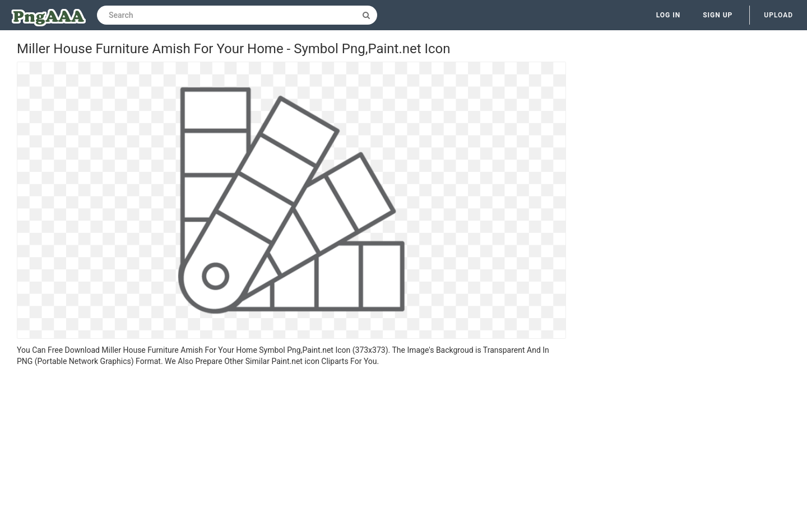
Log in (669, 15)
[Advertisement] (291, 451)
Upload (778, 15)
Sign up (718, 15)
